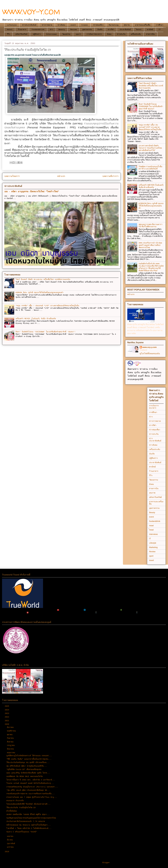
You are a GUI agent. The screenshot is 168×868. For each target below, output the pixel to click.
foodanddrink (38, 30)
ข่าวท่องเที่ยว (98, 25)
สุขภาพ (127, 25)
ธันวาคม (11, 727)
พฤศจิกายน (12, 731)
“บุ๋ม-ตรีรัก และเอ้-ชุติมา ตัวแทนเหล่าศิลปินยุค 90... (28, 790)
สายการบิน (150, 34)
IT (160, 30)
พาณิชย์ (150, 30)
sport (78, 34)
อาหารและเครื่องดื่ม (143, 25)
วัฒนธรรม (66, 34)
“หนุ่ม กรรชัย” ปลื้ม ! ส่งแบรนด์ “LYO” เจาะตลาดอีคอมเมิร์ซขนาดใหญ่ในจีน (47, 306)
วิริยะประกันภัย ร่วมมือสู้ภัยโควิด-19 (21, 808)
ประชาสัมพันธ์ (125, 30)
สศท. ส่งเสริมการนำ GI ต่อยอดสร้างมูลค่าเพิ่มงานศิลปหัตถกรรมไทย (150, 245)
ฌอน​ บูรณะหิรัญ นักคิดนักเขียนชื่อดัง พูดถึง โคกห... (28, 773)
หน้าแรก (61, 176)
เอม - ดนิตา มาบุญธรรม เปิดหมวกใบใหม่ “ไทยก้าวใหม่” (32, 192)
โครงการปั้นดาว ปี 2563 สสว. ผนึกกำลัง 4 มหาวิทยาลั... (31, 780)
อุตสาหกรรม (87, 30)
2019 (7, 852)
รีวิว (9, 34)
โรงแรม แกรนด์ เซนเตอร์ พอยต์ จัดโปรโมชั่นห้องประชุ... (30, 783)
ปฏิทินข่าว (37, 34)
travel (85, 25)
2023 (7, 713)
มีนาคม (10, 840)
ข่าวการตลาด (47, 25)
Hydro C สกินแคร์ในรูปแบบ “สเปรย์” (22, 832)
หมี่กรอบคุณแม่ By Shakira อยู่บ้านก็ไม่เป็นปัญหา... (29, 825)
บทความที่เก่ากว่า (110, 176)
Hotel (10, 30)
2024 (7, 710)
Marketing (114, 25)
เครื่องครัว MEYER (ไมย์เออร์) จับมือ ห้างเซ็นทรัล (36, 319)
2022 (7, 717)
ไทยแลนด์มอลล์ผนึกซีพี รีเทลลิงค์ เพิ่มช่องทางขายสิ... (28, 804)
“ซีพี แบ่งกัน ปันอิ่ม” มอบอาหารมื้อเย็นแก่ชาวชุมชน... (29, 759)
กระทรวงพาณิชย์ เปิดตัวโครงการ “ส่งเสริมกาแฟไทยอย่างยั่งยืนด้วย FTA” (150, 148)
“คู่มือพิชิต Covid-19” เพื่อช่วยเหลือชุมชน (24, 770)
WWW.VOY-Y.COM (31, 12)
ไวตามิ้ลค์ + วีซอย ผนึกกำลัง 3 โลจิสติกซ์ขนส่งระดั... (29, 828)
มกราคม (11, 847)
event (73, 25)
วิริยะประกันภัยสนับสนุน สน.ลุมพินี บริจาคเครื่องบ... (28, 763)
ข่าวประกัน (121, 34)
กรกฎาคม (11, 745)
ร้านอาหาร (22, 30)
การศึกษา (160, 25)
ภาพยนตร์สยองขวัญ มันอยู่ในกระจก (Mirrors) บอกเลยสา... (32, 787)
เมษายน (11, 836)
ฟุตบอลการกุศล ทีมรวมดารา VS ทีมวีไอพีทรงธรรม (151, 225)
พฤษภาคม (12, 753)
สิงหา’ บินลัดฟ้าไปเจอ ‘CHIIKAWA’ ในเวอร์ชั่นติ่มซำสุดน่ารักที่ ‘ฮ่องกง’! (45, 332)
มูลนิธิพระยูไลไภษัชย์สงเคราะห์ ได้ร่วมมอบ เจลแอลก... (29, 756)
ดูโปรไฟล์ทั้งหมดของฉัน (150, 353)
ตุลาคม (10, 735)
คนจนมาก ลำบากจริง (15, 801)
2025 (7, 706)
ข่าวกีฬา (111, 30)
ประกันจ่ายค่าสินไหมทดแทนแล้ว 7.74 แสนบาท (26, 821)
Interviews (51, 34)
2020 (7, 724)
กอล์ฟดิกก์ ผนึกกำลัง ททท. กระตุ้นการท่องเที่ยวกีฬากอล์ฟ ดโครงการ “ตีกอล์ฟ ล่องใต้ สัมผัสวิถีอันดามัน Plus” (151, 267)
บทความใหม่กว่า (12, 176)
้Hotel (139, 30)
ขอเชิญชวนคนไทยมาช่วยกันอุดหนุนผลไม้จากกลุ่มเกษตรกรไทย (31, 818)
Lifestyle (12, 25)
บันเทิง (100, 30)
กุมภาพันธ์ (12, 844)
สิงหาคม (11, 742)
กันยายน (11, 738)
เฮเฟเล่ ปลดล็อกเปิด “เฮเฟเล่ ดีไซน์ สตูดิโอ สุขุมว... (28, 814)
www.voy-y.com (150, 347)
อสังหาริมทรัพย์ (21, 34)
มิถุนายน (11, 749)
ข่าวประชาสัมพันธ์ (29, 25)
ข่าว (51, 30)
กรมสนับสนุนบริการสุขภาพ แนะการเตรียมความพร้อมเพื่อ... (31, 794)
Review (74, 30)
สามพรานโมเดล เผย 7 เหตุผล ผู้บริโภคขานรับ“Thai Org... (32, 797)
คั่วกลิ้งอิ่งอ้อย (12, 811)
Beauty (62, 30)
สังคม (109, 34)
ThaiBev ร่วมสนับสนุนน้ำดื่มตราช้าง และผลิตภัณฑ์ (150, 168)
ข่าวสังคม (61, 25)
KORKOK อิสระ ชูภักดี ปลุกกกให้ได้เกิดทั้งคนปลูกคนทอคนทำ (39, 293)
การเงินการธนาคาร (94, 34)
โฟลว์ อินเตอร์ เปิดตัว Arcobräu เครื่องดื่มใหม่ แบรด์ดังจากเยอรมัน (43, 279)
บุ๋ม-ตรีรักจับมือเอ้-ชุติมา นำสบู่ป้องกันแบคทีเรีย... (27, 766)
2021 (7, 721)
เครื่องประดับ (136, 34)
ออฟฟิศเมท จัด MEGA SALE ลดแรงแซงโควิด (25, 776)
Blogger (106, 863)
